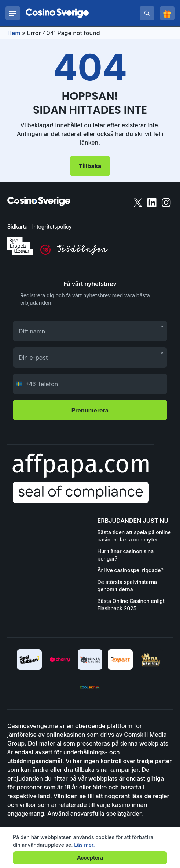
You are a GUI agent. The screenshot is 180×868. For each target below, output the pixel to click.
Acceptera (90, 858)
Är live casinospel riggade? (131, 570)
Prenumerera (90, 410)
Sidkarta (17, 227)
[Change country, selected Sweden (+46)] (24, 384)
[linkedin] (153, 202)
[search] (147, 13)
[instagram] (166, 202)
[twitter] (139, 202)
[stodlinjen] (83, 253)
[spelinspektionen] (20, 246)
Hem (14, 33)
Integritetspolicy (52, 227)
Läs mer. (85, 845)
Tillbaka (90, 166)
